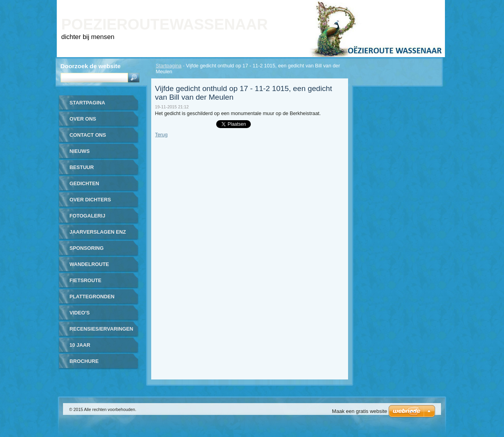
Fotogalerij (88, 216)
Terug (161, 135)
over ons (83, 119)
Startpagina (169, 66)
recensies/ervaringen (102, 329)
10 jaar (80, 345)
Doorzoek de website (91, 66)
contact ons (88, 135)
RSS (430, 5)
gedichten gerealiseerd (90, 186)
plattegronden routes (92, 299)
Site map (408, 5)
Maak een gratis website (359, 411)
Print (383, 5)
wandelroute (89, 264)
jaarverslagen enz (98, 232)
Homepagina (354, 5)
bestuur (82, 167)
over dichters (90, 200)
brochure (84, 361)
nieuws (80, 151)
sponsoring (87, 248)
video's (80, 313)
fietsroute (86, 280)
